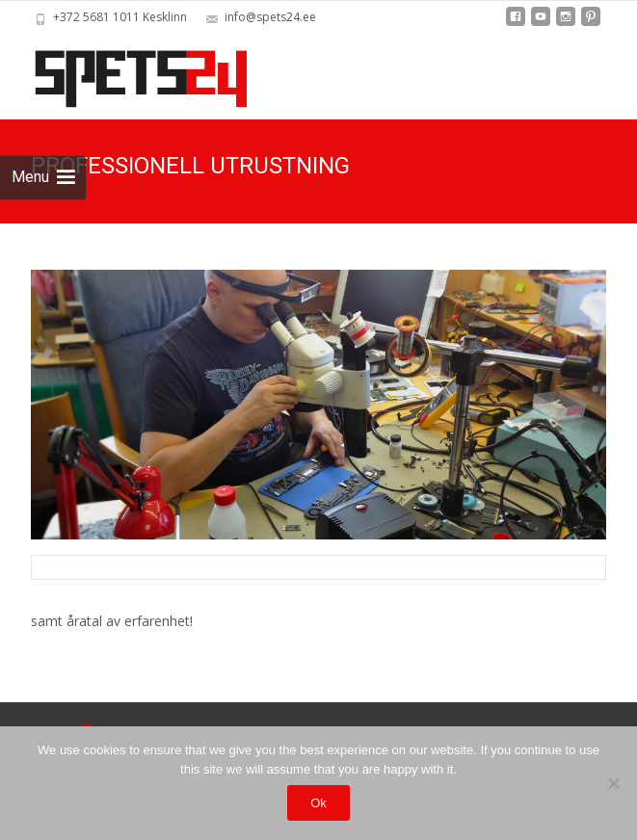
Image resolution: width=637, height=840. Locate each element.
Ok (318, 803)
